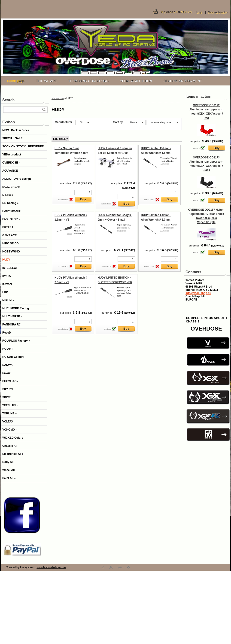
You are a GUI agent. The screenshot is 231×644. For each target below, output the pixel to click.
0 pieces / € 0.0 (176, 12)
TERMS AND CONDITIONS (88, 81)
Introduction (58, 98)
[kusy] (83, 192)
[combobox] (135, 122)
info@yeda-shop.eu (198, 293)
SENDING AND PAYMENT (183, 81)
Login (200, 12)
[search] (44, 110)
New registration (218, 12)
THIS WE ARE (46, 81)
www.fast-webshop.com (51, 567)
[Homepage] (16, 81)
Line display (60, 139)
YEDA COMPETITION (136, 81)
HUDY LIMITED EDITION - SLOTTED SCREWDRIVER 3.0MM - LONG (115, 282)
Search (8, 100)
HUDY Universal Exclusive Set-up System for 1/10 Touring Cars (115, 153)
